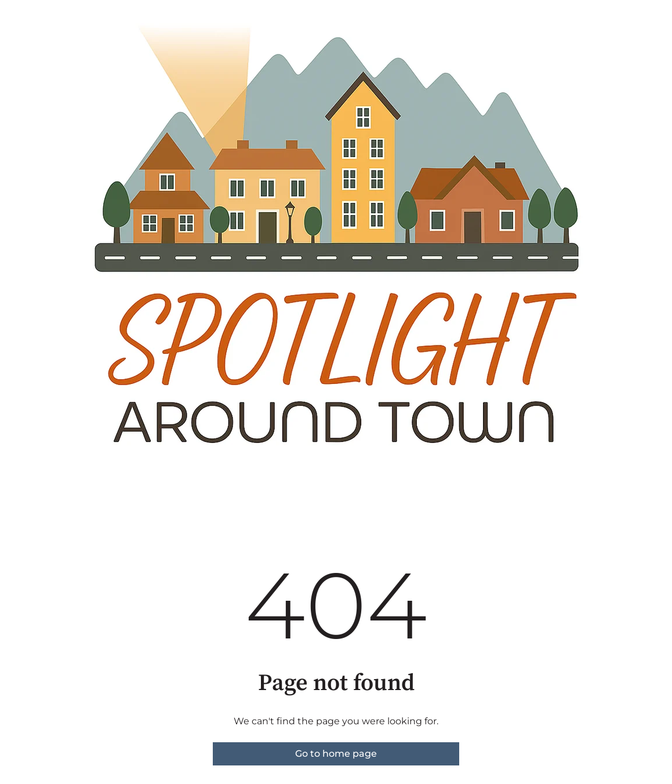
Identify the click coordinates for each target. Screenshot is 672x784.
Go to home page (336, 754)
